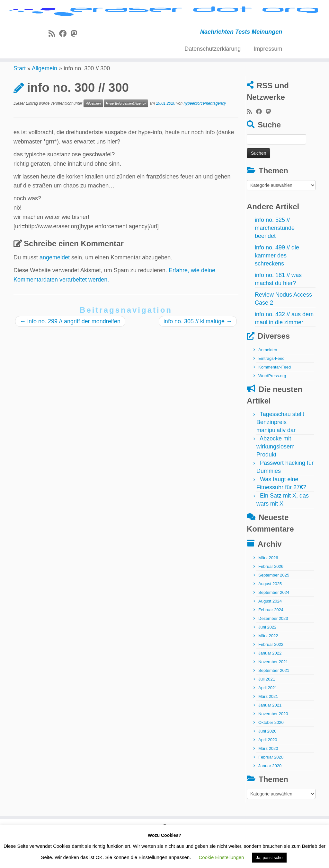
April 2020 (268, 772)
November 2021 (273, 694)
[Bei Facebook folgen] (65, 60)
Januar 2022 (270, 685)
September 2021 (274, 703)
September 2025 (274, 607)
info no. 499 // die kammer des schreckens (277, 288)
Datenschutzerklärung (213, 75)
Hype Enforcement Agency (126, 135)
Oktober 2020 (271, 755)
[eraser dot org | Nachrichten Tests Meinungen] (164, 25)
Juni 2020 (267, 763)
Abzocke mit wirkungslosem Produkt (276, 479)
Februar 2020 (271, 789)
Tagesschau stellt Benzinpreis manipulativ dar (280, 454)
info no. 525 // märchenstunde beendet (275, 260)
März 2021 (268, 729)
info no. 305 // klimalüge (198, 353)
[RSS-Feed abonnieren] (54, 60)
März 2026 (268, 590)
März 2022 (268, 668)
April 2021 (268, 720)
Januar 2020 (270, 798)
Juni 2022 (267, 659)
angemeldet (55, 290)
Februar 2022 (271, 677)
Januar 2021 (270, 737)
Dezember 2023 (273, 651)
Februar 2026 (271, 599)
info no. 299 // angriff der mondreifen (70, 353)
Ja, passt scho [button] (269, 858)
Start (20, 100)
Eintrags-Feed (271, 391)
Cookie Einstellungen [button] (222, 857)
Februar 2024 (271, 642)
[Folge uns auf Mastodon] (76, 60)
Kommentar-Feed (275, 399)
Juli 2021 (267, 711)
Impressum (268, 75)
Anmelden (268, 382)
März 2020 (268, 781)
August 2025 (270, 616)
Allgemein (44, 100)
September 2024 (274, 625)
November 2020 (273, 746)
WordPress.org (272, 408)
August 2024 (270, 633)
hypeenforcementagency (205, 135)
